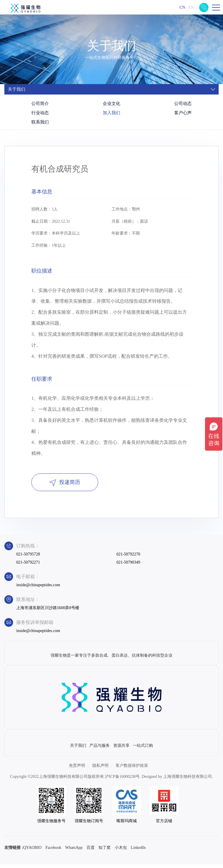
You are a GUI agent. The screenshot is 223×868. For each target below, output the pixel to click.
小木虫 (121, 851)
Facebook (53, 851)
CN (182, 7)
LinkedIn (138, 851)
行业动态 (40, 113)
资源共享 (121, 750)
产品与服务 (100, 750)
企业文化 (111, 103)
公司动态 (183, 103)
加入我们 (111, 113)
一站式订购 (143, 750)
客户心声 (183, 113)
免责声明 (77, 770)
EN (191, 7)
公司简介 (40, 103)
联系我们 (40, 122)
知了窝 (105, 851)
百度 (91, 851)
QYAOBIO (32, 851)
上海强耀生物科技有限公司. (188, 781)
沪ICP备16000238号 (122, 781)
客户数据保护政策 (132, 770)
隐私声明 (100, 770)
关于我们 (78, 750)
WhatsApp (74, 851)
